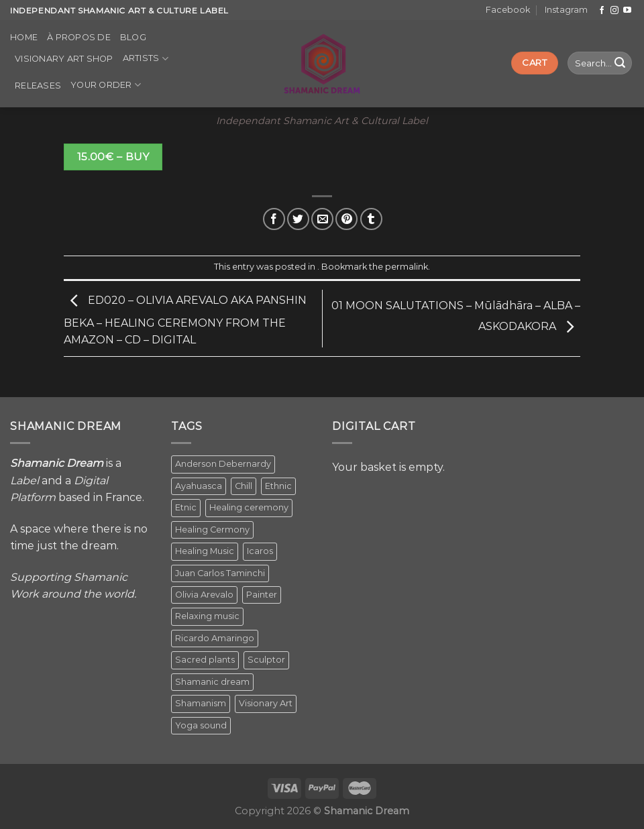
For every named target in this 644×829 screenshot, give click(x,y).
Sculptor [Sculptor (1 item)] (266, 660)
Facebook (508, 10)
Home (24, 37)
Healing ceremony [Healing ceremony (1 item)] (249, 507)
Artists (146, 59)
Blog (133, 37)
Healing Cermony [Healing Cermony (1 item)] (212, 530)
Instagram (566, 10)
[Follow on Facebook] (602, 11)
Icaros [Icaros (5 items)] (260, 551)
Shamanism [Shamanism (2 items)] (201, 703)
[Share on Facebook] (274, 219)
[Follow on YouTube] (627, 11)
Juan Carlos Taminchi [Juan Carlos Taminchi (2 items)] (220, 573)
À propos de (79, 37)
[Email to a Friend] (322, 219)
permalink (407, 267)
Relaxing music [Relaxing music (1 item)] (207, 616)
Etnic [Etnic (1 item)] (186, 507)
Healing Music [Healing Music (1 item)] (205, 551)
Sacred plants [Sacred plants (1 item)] (205, 660)
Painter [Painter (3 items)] (262, 595)
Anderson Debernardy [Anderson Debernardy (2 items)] (223, 464)
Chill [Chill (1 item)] (244, 486)
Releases (38, 86)
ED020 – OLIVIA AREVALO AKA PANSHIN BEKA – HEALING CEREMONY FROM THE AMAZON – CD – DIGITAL (185, 321)
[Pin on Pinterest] (346, 219)
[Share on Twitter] (298, 219)
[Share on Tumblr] (371, 219)
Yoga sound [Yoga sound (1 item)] (201, 725)
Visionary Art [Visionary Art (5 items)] (266, 703)
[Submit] (620, 63)
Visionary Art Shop (64, 59)
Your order (106, 85)
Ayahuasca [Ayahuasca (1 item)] (199, 486)
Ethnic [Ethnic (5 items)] (278, 486)
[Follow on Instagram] (614, 11)
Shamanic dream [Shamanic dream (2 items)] (212, 682)
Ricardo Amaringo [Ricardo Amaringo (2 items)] (215, 638)
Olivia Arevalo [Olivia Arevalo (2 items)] (204, 595)
